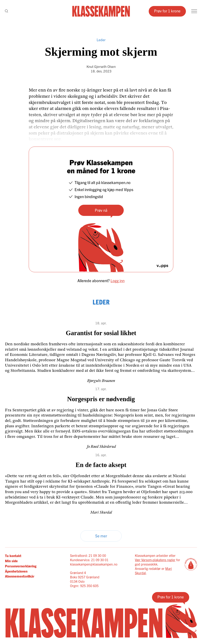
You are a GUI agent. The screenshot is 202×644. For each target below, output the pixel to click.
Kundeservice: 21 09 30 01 (89, 560)
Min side (11, 561)
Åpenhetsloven (16, 571)
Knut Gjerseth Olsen (101, 66)
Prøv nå (101, 210)
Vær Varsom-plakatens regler (155, 560)
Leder (101, 40)
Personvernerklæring (21, 566)
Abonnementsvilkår (20, 576)
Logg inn (118, 280)
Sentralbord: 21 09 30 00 (88, 555)
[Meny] (194, 11)
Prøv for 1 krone (167, 11)
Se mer (101, 536)
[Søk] (7, 11)
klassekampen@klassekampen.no (94, 564)
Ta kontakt (13, 556)
